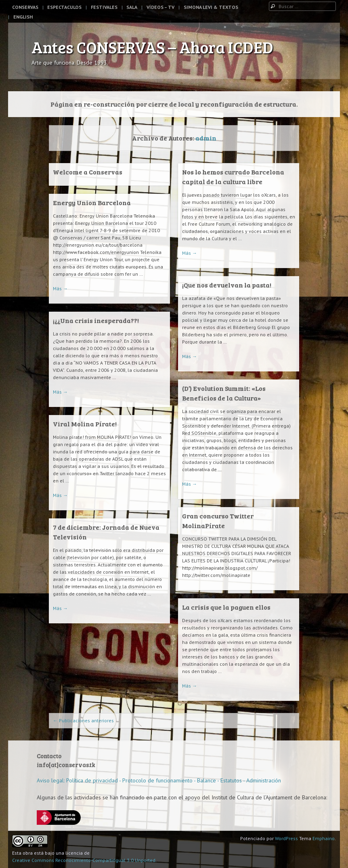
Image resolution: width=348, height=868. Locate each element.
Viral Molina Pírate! (85, 424)
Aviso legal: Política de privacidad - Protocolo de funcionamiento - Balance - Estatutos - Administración (159, 780)
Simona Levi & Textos (211, 7)
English (23, 17)
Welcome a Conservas (88, 172)
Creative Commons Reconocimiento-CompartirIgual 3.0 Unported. (84, 860)
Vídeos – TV (160, 7)
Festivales (104, 7)
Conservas (25, 7)
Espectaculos (64, 7)
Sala (132, 7)
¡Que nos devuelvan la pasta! (227, 285)
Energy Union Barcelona (92, 202)
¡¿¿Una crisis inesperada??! (96, 320)
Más (190, 253)
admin (206, 138)
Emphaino (324, 838)
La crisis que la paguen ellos (226, 607)
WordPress (286, 838)
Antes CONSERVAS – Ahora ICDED (152, 47)
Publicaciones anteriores (83, 720)
